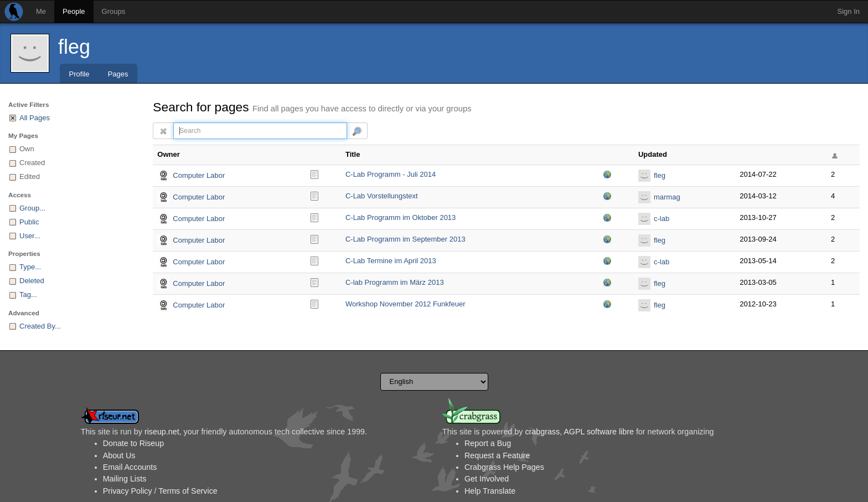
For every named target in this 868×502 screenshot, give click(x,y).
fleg (74, 47)
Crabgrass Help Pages (504, 467)
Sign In (849, 11)
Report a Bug (488, 443)
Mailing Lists (125, 479)
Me (41, 11)
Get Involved (487, 479)
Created (32, 163)
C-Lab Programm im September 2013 (405, 239)
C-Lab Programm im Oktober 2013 (401, 217)
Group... (32, 208)
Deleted (32, 281)
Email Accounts (130, 467)
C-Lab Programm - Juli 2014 (391, 174)
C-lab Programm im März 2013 (395, 282)
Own (27, 149)
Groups (114, 11)
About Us (119, 455)
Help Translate (490, 491)
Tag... (28, 294)
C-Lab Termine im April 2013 (391, 261)
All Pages (35, 118)
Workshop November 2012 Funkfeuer (405, 304)
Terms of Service (188, 491)
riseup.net (162, 432)
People (74, 11)
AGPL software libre (599, 432)
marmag (667, 197)
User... (30, 236)
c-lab (662, 219)
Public (29, 222)
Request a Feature (497, 455)
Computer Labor (199, 175)
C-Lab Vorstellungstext (382, 196)
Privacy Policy (128, 491)
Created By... (40, 326)
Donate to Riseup (133, 443)
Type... (30, 267)
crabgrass (542, 432)
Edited (30, 176)
